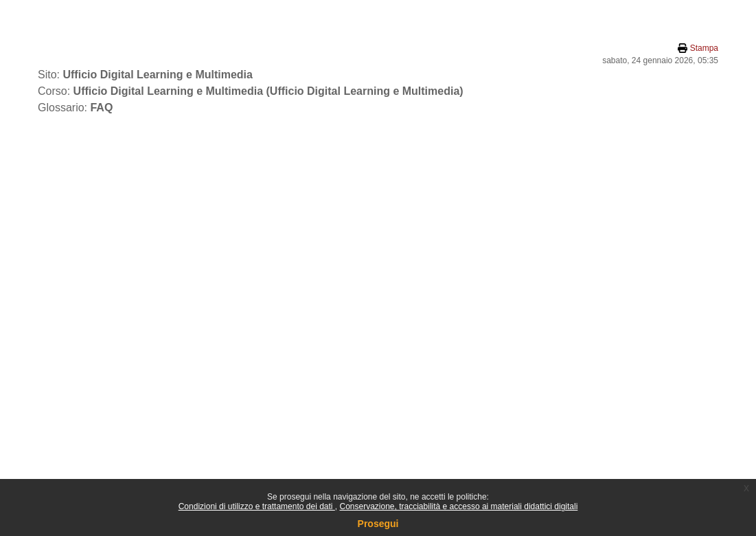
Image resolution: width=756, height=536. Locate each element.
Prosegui (378, 524)
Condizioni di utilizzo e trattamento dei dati (257, 506)
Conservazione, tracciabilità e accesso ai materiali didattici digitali (458, 506)
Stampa (704, 48)
